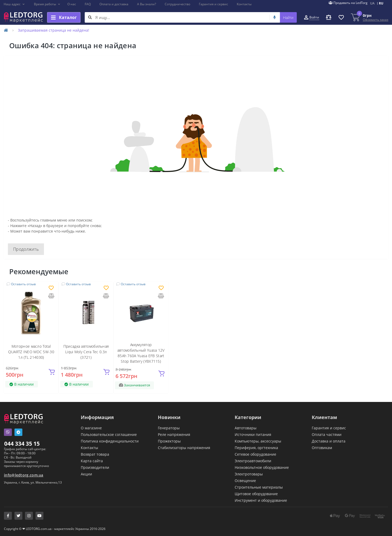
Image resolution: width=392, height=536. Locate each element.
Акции (86, 474)
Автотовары (246, 428)
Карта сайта (92, 461)
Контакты (244, 4)
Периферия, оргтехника (256, 448)
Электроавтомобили (253, 461)
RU (381, 3)
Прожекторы (169, 441)
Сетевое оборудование (255, 454)
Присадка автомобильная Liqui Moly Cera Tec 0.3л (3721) (86, 352)
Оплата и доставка (114, 4)
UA (372, 3)
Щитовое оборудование (256, 494)
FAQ (88, 4)
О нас (72, 4)
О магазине (91, 428)
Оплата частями (327, 434)
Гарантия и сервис (213, 4)
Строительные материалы (259, 487)
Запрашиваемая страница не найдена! (54, 30)
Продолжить (26, 249)
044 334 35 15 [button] (22, 444)
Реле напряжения (174, 434)
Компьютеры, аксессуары (258, 441)
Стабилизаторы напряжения (184, 448)
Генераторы (169, 428)
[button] (14, 4)
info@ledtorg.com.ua (24, 475)
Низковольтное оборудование (262, 467)
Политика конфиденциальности (110, 441)
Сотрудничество (177, 4)
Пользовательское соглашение (109, 434)
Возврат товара (95, 454)
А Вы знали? (147, 4)
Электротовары (249, 474)
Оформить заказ (376, 20)
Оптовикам (322, 448)
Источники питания (253, 434)
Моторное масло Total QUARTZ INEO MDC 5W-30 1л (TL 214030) (31, 352)
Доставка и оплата (329, 441)
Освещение (245, 481)
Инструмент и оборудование (261, 500)
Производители (95, 467)
